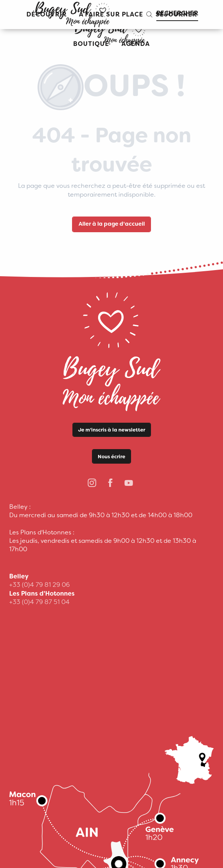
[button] (172, 15)
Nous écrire (112, 457)
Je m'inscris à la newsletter (112, 430)
